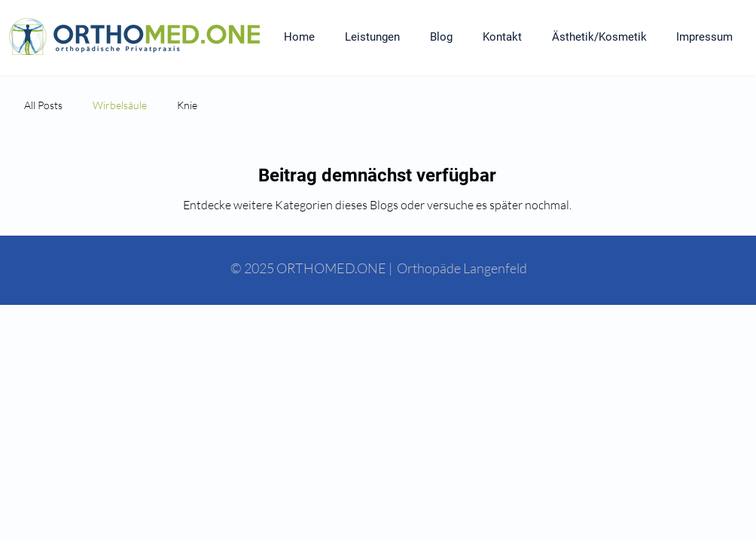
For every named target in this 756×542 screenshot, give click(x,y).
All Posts (43, 105)
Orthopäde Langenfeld (462, 268)
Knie (187, 105)
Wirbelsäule (120, 105)
